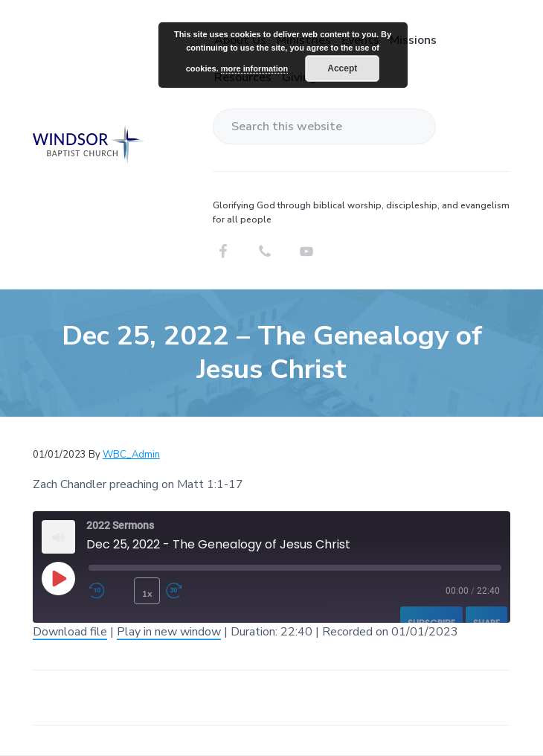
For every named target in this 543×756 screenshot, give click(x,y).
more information (254, 68)
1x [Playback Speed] (147, 594)
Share (486, 623)
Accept (342, 68)
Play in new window (169, 632)
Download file (70, 632)
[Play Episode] (58, 578)
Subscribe (431, 623)
